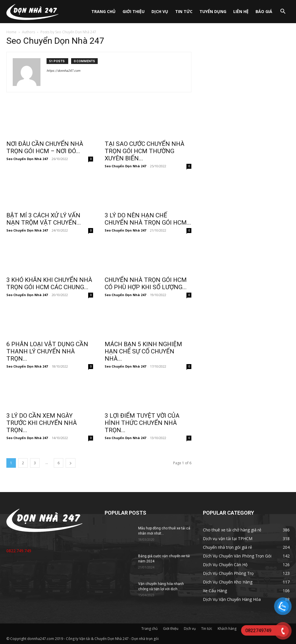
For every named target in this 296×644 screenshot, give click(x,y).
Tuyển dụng (213, 11)
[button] (283, 12)
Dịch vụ (160, 11)
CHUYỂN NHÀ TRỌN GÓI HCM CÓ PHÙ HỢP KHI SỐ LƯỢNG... (146, 284)
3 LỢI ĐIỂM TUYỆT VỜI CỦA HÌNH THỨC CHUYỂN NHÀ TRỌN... (142, 423)
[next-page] (71, 463)
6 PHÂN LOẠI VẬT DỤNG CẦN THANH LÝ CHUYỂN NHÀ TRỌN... (47, 351)
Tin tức (184, 11)
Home (11, 32)
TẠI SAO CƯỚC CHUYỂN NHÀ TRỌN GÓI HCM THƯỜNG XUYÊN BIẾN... (145, 151)
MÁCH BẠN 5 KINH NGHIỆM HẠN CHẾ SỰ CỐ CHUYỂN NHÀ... (143, 351)
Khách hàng (227, 629)
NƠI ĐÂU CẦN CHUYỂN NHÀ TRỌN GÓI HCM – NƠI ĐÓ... (45, 147)
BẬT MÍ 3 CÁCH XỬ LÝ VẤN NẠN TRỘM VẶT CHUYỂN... (44, 219)
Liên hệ (241, 11)
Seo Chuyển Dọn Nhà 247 (27, 159)
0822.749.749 (19, 551)
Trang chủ (103, 11)
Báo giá (264, 11)
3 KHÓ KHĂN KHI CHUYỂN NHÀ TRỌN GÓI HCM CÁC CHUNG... (49, 284)
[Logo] (32, 12)
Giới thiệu (134, 11)
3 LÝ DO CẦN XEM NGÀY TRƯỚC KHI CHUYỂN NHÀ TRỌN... (42, 423)
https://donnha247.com (63, 71)
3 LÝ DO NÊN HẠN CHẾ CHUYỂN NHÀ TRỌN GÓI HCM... (148, 219)
